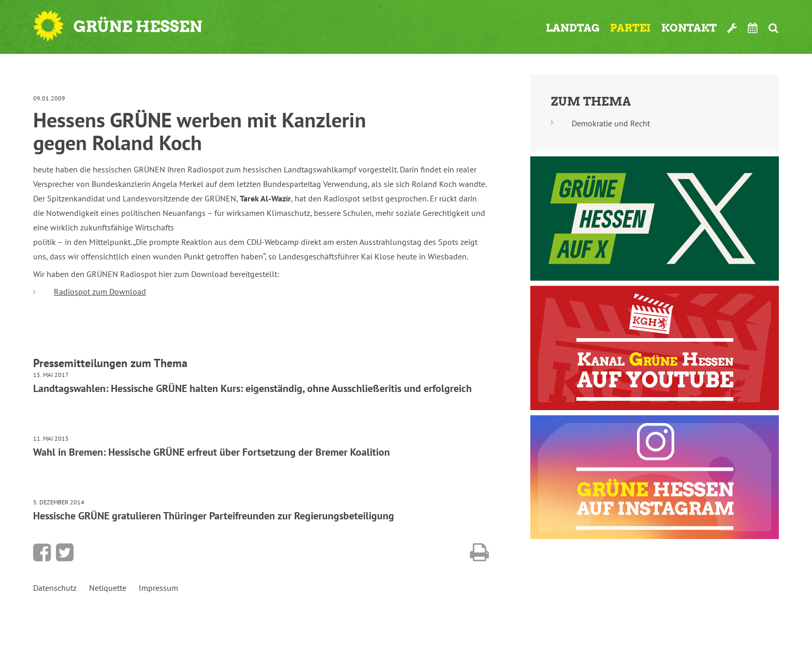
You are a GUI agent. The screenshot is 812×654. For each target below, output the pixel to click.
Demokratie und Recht (611, 123)
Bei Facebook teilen (42, 553)
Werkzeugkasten (732, 28)
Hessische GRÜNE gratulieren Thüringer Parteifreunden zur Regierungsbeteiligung (214, 516)
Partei (630, 28)
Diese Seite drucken (479, 553)
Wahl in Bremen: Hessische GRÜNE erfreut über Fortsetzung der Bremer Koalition (212, 452)
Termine (753, 28)
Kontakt (689, 28)
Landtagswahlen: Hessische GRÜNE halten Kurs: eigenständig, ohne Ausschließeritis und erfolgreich (252, 388)
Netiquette (108, 588)
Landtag (573, 28)
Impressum (158, 588)
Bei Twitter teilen (65, 553)
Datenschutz (55, 588)
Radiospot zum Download (100, 292)
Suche (773, 28)
